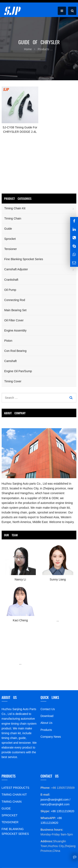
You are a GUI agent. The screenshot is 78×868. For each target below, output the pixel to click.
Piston (8, 341)
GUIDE (6, 808)
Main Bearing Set (15, 310)
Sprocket (10, 239)
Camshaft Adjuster (16, 269)
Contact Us (48, 709)
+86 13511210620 (62, 811)
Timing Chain (13, 218)
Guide (8, 229)
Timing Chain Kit (15, 208)
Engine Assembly (15, 330)
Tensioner (11, 249)
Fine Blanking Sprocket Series (24, 259)
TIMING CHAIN (12, 802)
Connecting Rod (15, 300)
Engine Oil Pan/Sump (18, 371)
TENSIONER (10, 822)
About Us (47, 723)
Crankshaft (11, 280)
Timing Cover (13, 381)
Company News (51, 737)
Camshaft (11, 361)
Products (46, 730)
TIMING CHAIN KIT (14, 795)
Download (47, 716)
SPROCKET (10, 815)
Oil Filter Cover (14, 320)
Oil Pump (10, 290)
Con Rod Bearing (15, 351)
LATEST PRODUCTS (16, 788)
